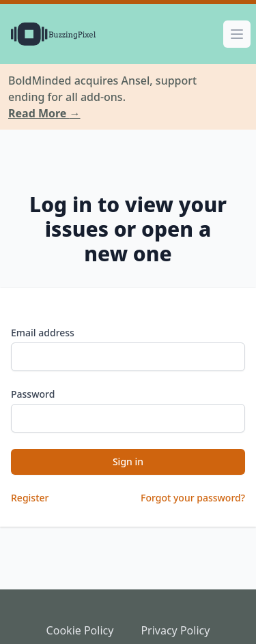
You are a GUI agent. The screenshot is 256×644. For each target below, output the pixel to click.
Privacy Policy (175, 630)
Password (33, 394)
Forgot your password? (193, 498)
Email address (43, 333)
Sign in (128, 462)
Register (30, 498)
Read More (44, 113)
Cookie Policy (80, 630)
